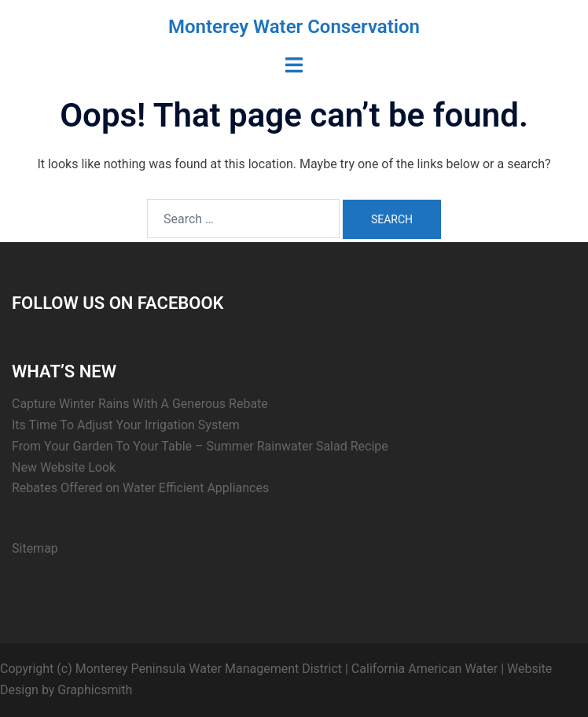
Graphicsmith (95, 690)
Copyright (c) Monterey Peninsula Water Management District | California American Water (249, 669)
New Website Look (64, 467)
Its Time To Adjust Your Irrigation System (126, 425)
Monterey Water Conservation (294, 27)
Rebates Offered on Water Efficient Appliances (140, 488)
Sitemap (35, 548)
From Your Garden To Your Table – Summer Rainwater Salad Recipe (200, 446)
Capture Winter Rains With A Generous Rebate (140, 404)
